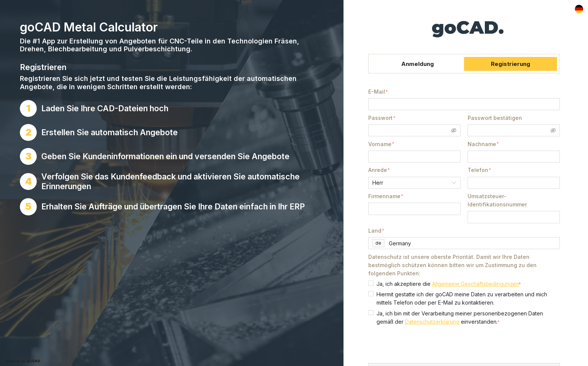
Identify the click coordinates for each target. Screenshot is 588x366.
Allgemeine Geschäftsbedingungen (475, 284)
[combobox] (473, 243)
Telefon (478, 170)
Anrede (378, 170)
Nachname (482, 144)
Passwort (380, 118)
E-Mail (377, 92)
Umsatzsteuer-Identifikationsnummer (497, 200)
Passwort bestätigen (495, 118)
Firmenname (384, 196)
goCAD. (34, 361)
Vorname (380, 144)
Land (375, 231)
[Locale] (579, 9)
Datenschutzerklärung (432, 322)
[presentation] (425, 344)
